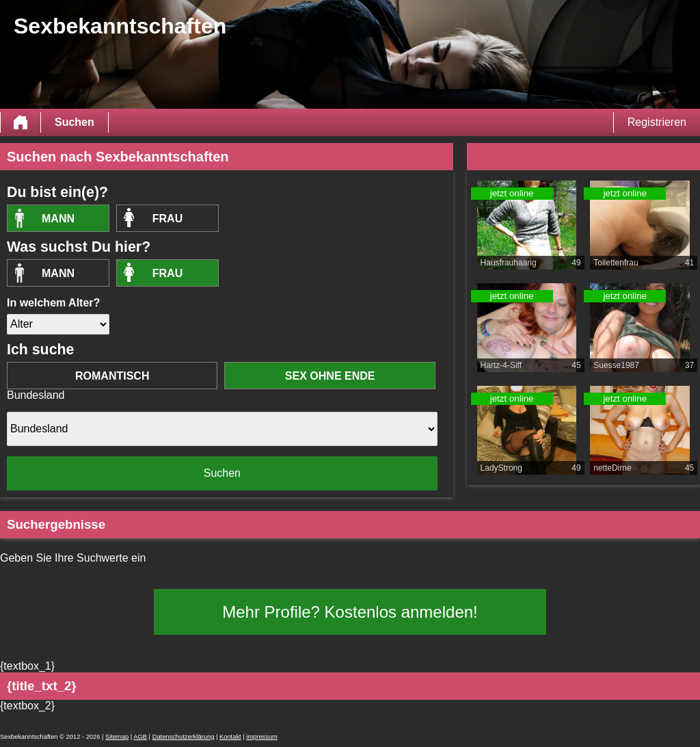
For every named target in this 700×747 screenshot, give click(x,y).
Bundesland (36, 395)
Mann (58, 219)
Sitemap (117, 737)
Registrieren (657, 122)
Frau (167, 219)
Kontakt (230, 737)
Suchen (75, 122)
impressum (262, 737)
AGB (140, 737)
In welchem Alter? (53, 303)
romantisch (112, 376)
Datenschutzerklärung (184, 737)
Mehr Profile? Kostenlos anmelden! (350, 612)
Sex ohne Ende (330, 376)
